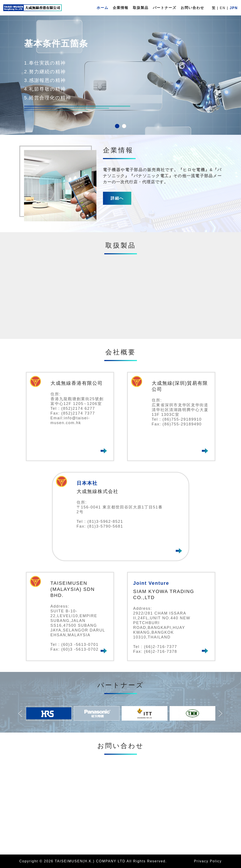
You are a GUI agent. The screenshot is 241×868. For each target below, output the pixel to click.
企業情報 (121, 8)
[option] (49, 713)
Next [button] (223, 715)
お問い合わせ (192, 8)
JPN (234, 8)
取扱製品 (141, 8)
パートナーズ (165, 8)
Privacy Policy (208, 861)
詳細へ (117, 198)
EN (223, 8)
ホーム (103, 8)
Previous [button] (23, 715)
